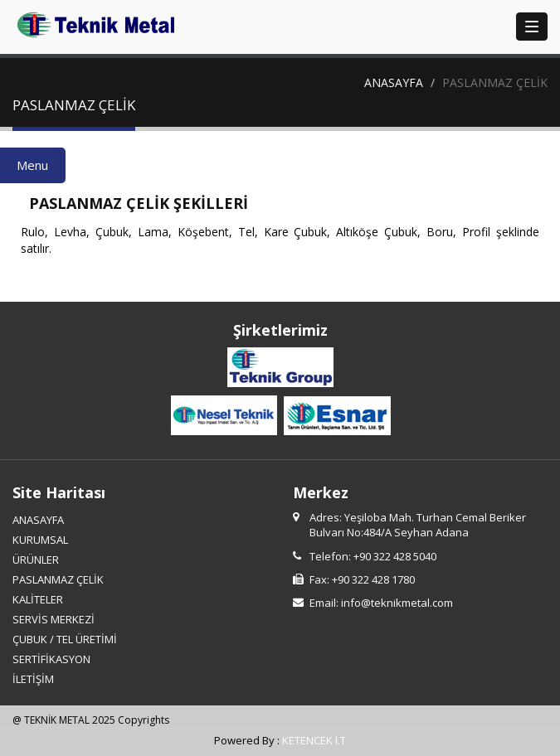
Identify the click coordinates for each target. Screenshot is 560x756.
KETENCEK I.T (314, 740)
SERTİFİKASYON (51, 659)
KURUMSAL (40, 540)
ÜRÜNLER (36, 560)
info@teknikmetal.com (397, 603)
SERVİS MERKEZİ (54, 619)
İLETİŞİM (33, 679)
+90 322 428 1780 (373, 579)
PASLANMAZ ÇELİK (58, 579)
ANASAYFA (394, 82)
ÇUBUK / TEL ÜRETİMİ (65, 639)
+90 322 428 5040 (395, 556)
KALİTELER (38, 599)
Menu (32, 165)
